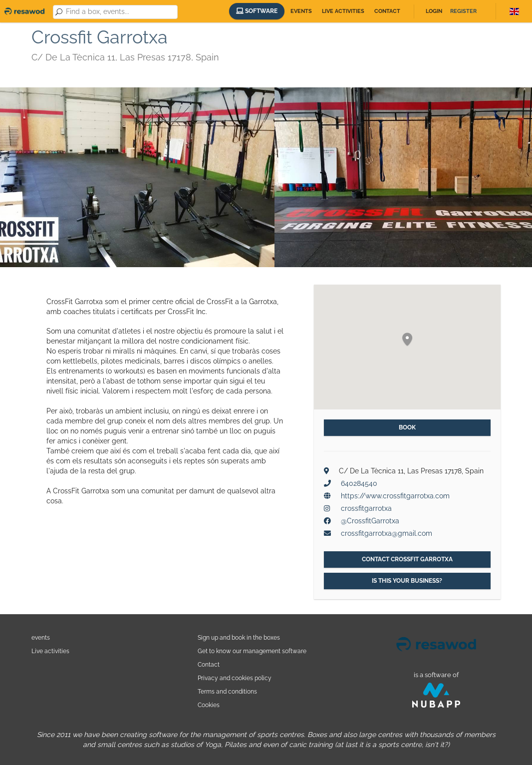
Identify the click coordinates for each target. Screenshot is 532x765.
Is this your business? (407, 581)
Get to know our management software (252, 651)
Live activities (343, 11)
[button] (407, 340)
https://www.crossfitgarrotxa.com (395, 496)
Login (434, 11)
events (41, 637)
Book (407, 427)
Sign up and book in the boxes (239, 637)
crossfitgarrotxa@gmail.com (387, 533)
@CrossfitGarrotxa (370, 521)
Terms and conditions (227, 691)
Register (463, 11)
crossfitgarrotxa (366, 508)
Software (257, 11)
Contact (387, 11)
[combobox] (120, 12)
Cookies (209, 705)
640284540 (359, 483)
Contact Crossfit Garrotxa (407, 559)
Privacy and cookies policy (235, 678)
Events (301, 11)
